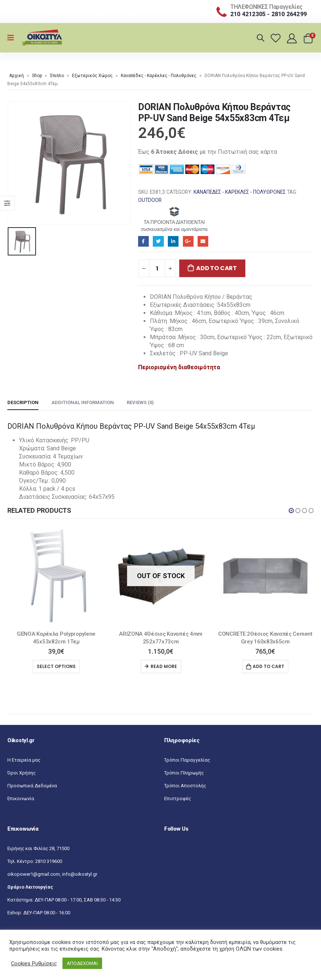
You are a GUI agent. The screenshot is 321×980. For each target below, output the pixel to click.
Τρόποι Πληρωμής (184, 773)
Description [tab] (23, 402)
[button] (291, 511)
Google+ (188, 241)
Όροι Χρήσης (21, 773)
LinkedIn (173, 241)
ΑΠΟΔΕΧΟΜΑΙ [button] (82, 963)
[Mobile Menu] (13, 38)
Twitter (158, 241)
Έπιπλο (57, 76)
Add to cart (216, 268)
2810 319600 (49, 861)
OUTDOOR (150, 200)
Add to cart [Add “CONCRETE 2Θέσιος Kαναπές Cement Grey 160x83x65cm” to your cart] (268, 666)
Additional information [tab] (83, 402)
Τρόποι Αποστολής (185, 786)
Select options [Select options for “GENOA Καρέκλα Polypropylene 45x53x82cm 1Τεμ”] (56, 666)
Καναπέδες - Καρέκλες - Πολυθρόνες (159, 76)
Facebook (143, 241)
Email (203, 241)
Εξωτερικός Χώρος (92, 76)
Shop (37, 76)
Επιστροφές (178, 798)
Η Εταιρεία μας (24, 760)
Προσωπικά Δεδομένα (32, 786)
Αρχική (17, 76)
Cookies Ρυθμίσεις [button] (34, 963)
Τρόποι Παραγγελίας (187, 760)
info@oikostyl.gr (80, 874)
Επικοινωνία (21, 798)
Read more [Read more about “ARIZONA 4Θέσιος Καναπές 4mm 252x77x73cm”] (164, 666)
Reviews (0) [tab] (140, 402)
